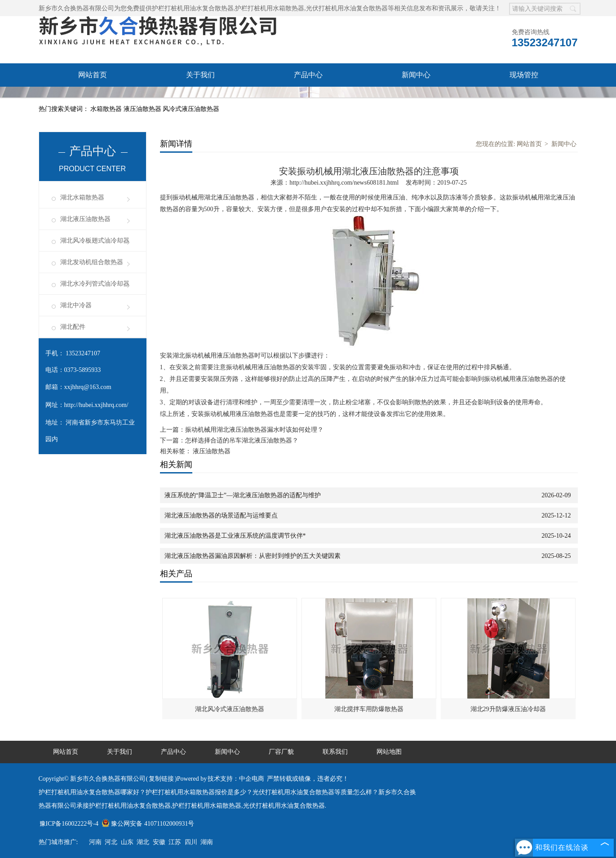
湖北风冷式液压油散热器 (230, 709)
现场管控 (524, 75)
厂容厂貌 (93, 98)
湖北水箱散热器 (82, 197)
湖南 (207, 842)
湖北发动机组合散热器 (92, 262)
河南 (95, 842)
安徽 (159, 842)
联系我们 (200, 98)
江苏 (175, 842)
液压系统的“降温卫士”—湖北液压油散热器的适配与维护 (243, 495)
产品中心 (308, 75)
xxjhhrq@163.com (88, 387)
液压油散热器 (143, 109)
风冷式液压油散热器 (191, 109)
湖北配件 (73, 327)
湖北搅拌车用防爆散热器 (369, 709)
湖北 (143, 842)
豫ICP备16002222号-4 (69, 824)
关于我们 (200, 75)
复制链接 (161, 779)
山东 (127, 842)
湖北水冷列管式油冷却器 (95, 284)
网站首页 (93, 75)
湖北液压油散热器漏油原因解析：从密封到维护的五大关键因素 (253, 556)
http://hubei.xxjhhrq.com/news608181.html (344, 183)
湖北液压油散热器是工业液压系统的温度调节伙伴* (235, 536)
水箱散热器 (107, 109)
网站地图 (389, 752)
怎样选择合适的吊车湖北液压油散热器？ (242, 440)
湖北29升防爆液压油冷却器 (508, 709)
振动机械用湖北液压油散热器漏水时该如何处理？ (254, 430)
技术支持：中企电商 (236, 779)
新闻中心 (416, 75)
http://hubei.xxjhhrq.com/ (96, 405)
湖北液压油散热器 (85, 219)
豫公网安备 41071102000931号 (148, 824)
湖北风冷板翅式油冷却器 (95, 241)
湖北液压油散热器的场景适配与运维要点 (221, 515)
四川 (191, 842)
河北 (111, 842)
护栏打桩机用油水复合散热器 (193, 8)
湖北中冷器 (76, 305)
